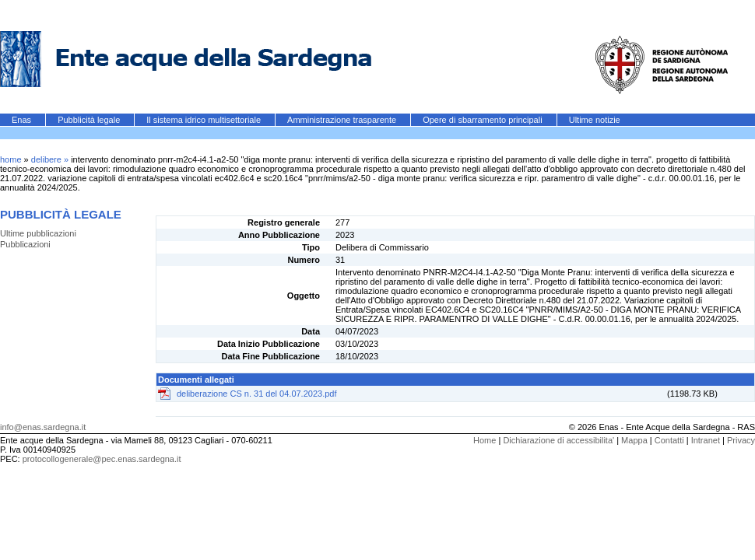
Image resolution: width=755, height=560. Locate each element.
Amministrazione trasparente (343, 120)
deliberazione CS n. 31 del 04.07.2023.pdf (257, 394)
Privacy (741, 440)
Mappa (634, 440)
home (11, 159)
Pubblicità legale (90, 120)
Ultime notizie (595, 120)
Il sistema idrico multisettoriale (205, 120)
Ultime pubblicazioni (38, 233)
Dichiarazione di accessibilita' (558, 440)
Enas (23, 120)
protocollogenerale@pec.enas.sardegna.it (102, 459)
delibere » (51, 159)
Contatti (669, 440)
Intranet (706, 440)
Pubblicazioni (25, 244)
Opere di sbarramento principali (484, 120)
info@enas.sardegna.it (43, 427)
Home (485, 440)
